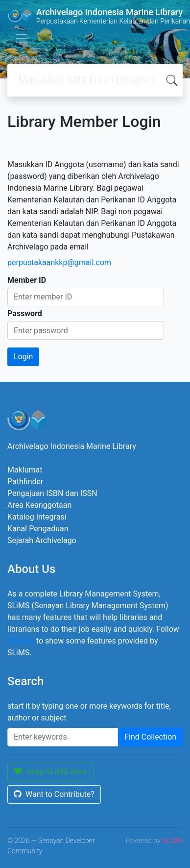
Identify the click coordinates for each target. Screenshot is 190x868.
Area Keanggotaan (39, 505)
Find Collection (150, 737)
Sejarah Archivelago (42, 540)
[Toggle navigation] (22, 38)
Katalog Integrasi (37, 517)
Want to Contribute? (54, 794)
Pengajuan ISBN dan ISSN (52, 493)
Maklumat (25, 470)
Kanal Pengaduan (38, 529)
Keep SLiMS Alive (50, 772)
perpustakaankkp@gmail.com (59, 262)
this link (21, 641)
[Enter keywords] (63, 737)
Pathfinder (25, 482)
